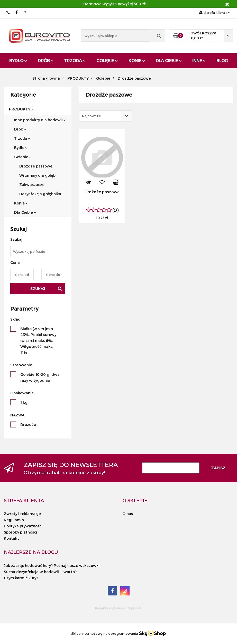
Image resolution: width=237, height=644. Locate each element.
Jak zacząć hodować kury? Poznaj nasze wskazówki (52, 566)
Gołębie (107, 60)
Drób (46, 60)
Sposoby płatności (20, 532)
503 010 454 (8, 12)
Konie (137, 60)
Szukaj (38, 289)
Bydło (18, 60)
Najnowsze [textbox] (91, 116)
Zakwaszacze (32, 185)
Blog (222, 60)
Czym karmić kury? (21, 578)
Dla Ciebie (169, 60)
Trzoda (75, 60)
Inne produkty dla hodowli (40, 120)
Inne (199, 60)
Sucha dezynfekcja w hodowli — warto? (40, 572)
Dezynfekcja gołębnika (40, 194)
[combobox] (106, 116)
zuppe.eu (135, 608)
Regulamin (14, 520)
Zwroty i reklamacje (22, 514)
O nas (128, 514)
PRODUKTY (21, 109)
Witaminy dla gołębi (38, 175)
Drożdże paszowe (36, 166)
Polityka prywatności (23, 526)
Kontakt (11, 538)
